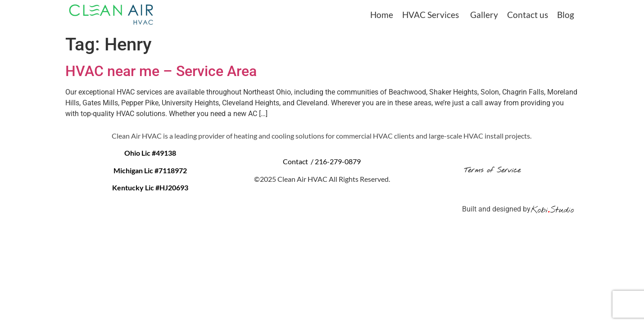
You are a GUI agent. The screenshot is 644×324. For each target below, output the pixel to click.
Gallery (484, 15)
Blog (566, 15)
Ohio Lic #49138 (150, 153)
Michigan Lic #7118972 (150, 170)
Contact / (299, 161)
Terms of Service (494, 170)
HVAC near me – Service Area (161, 71)
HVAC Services (431, 15)
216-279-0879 (338, 161)
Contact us (528, 15)
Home (382, 15)
